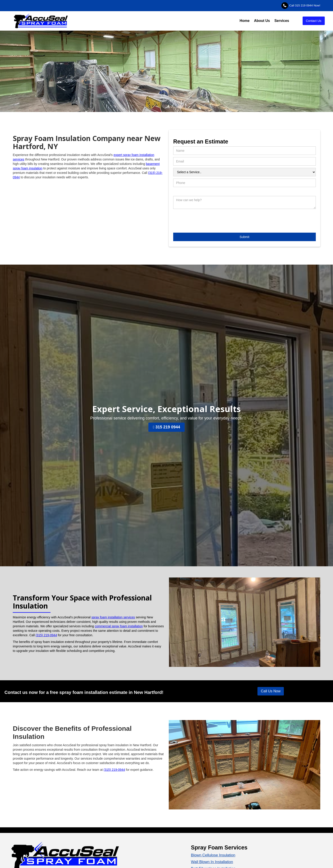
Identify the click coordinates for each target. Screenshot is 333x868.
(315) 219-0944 (46, 635)
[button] (286, 21)
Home (244, 21)
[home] (41, 21)
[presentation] (207, 222)
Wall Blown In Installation (212, 862)
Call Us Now (271, 691)
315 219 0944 (166, 427)
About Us (262, 21)
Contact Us (314, 21)
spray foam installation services (113, 617)
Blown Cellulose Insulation (213, 855)
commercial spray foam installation (119, 626)
